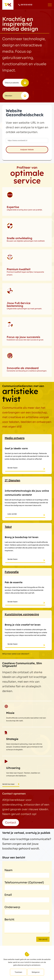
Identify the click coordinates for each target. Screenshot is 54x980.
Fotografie (12, 572)
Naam (8, 870)
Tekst (8, 527)
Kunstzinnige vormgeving (22, 614)
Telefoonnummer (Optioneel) (24, 883)
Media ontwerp (15, 438)
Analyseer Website (27, 150)
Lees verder (12, 514)
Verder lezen (12, 468)
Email (8, 895)
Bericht (9, 919)
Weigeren (36, 972)
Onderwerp (12, 907)
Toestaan (18, 972)
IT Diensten (12, 480)
